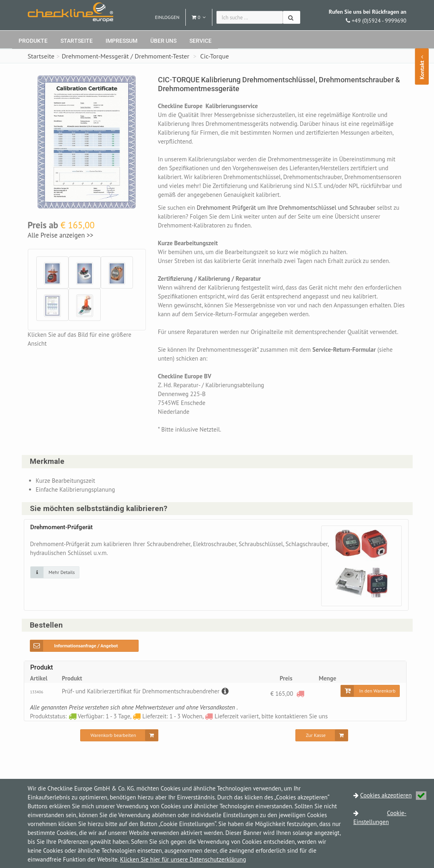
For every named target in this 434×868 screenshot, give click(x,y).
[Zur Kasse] (322, 735)
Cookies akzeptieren (393, 795)
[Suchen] (292, 17)
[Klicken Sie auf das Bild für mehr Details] (55, 572)
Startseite (77, 41)
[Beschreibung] (224, 691)
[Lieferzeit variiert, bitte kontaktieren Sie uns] (300, 694)
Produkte (33, 41)
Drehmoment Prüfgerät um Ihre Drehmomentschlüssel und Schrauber (287, 208)
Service (200, 41)
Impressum (121, 41)
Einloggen (167, 17)
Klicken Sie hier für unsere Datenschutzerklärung (183, 859)
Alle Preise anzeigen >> (61, 235)
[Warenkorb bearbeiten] (119, 735)
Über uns (163, 41)
